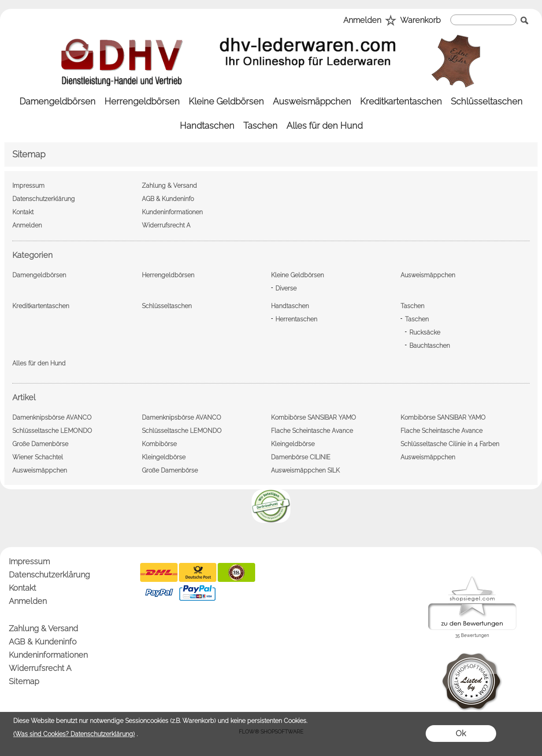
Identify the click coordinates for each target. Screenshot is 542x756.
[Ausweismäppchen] (312, 102)
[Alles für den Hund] (325, 126)
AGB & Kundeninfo (43, 642)
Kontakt (22, 588)
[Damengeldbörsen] (58, 102)
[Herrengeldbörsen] (142, 102)
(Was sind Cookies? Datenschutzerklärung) (74, 734)
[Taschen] (260, 126)
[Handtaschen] (207, 126)
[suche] (483, 20)
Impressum (29, 561)
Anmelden (362, 20)
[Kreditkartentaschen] (401, 102)
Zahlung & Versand (43, 628)
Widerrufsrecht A (40, 668)
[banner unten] (271, 493)
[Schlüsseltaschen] (487, 102)
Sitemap (24, 681)
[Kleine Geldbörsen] (226, 102)
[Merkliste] (391, 21)
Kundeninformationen (48, 655)
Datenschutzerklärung (49, 575)
